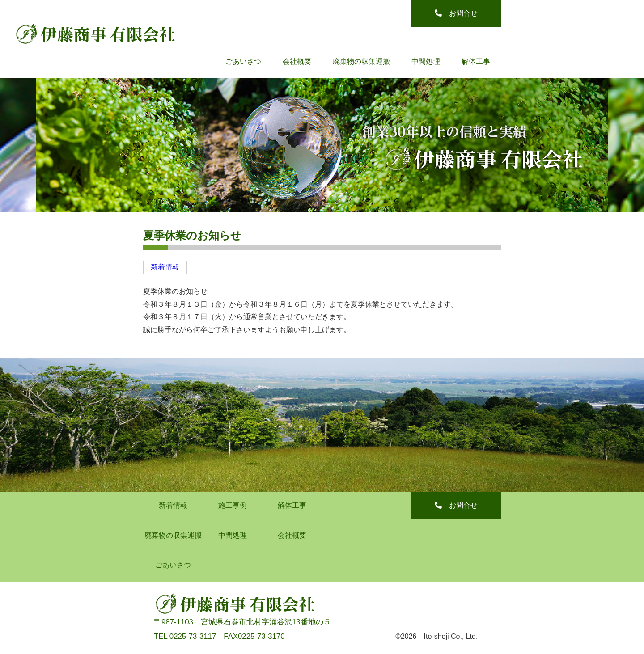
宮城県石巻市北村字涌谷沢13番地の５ (266, 622)
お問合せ (456, 13)
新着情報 (165, 267)
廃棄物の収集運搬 (361, 61)
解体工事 (476, 61)
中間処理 (426, 61)
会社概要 (297, 61)
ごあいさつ (243, 61)
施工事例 (233, 505)
